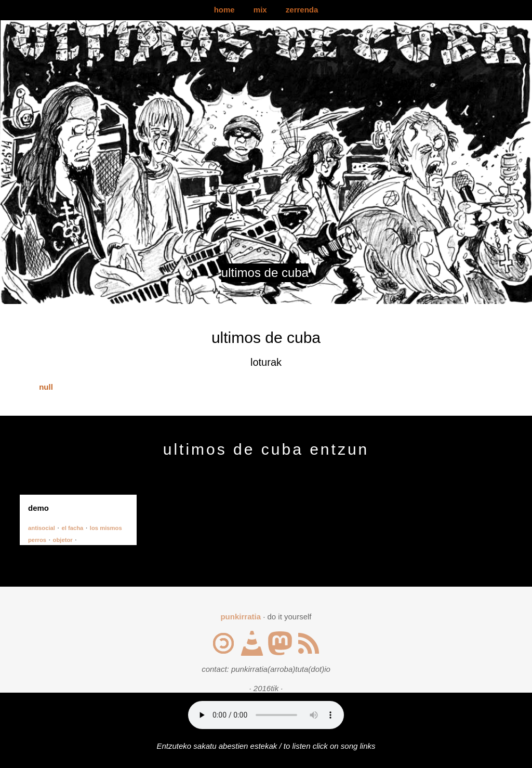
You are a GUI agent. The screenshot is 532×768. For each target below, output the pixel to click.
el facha (72, 528)
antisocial (42, 528)
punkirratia (241, 617)
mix (260, 10)
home (224, 10)
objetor (63, 540)
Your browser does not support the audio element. (266, 715)
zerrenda (302, 10)
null (46, 387)
